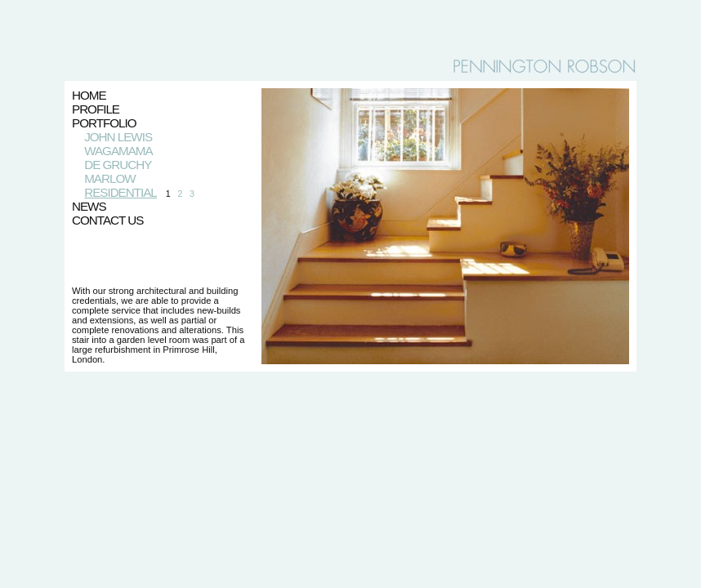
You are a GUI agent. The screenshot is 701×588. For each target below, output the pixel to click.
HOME (89, 95)
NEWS (89, 206)
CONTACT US (107, 220)
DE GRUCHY (118, 165)
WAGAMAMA (118, 151)
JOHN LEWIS (118, 137)
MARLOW (109, 178)
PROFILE (96, 109)
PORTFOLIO (104, 123)
